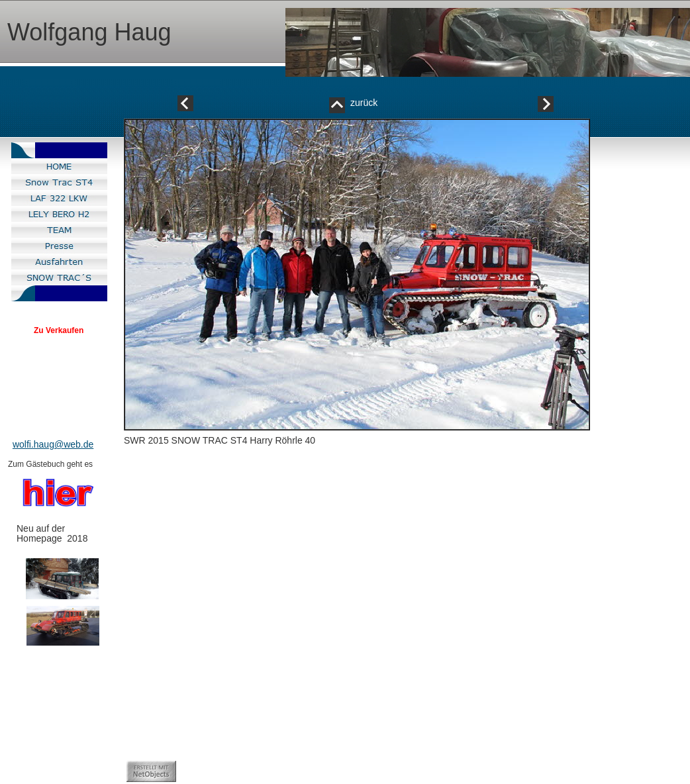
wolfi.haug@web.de (53, 444)
